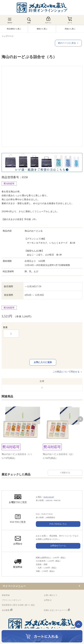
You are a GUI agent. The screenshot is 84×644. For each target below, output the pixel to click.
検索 (29, 23)
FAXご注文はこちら (58, 524)
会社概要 (6, 610)
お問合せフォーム (58, 546)
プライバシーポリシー (12, 600)
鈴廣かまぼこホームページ (55, 610)
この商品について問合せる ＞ (67, 372)
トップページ (8, 36)
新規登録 (6, 595)
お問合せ (48, 600)
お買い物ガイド (51, 595)
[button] (80, 419)
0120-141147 (49, 497)
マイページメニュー (14, 586)
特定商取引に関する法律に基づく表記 (18, 605)
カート (70, 23)
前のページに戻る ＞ (68, 43)
